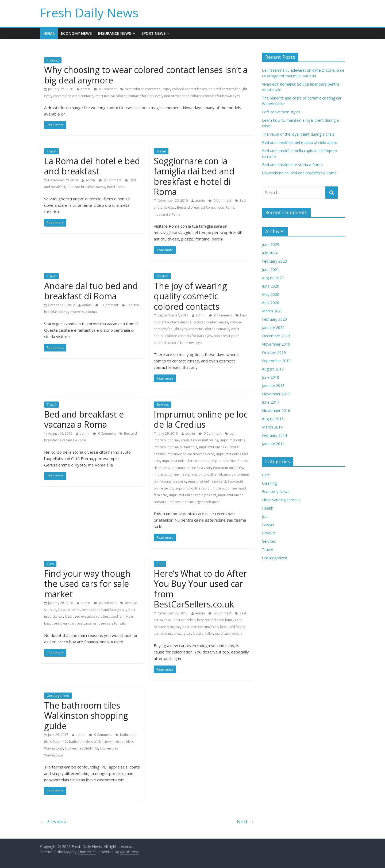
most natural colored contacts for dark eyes (129, 96)
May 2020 (271, 294)
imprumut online (233, 440)
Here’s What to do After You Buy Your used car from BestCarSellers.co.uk (200, 589)
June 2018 (271, 377)
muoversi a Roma (167, 214)
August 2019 (273, 369)
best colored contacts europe (147, 89)
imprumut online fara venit (191, 468)
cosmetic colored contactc (73, 96)
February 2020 (274, 319)
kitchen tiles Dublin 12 (82, 748)
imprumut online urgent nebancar (194, 502)
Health (268, 508)
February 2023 (274, 261)
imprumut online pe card (207, 481)
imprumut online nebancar (212, 474)
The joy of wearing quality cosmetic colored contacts (190, 296)
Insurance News (115, 33)
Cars (50, 564)
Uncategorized (58, 696)
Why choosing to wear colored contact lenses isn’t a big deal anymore (146, 75)
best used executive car (83, 616)
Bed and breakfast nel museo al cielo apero (300, 142)
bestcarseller (87, 623)
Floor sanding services (281, 500)
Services (163, 405)
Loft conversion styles (281, 112)
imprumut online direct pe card (190, 454)
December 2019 (276, 336)
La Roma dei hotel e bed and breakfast (92, 166)
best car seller (69, 610)
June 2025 (271, 245)
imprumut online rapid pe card (193, 495)
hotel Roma (116, 187)
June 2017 (271, 402)
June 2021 (271, 269)
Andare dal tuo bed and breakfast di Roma (91, 291)
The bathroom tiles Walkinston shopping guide (86, 716)
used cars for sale (112, 623)
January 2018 (273, 386)
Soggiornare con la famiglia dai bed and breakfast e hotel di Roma (194, 176)
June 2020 (271, 286)
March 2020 (272, 311)
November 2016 (276, 410)
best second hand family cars (104, 610)
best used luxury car (59, 623)
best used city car (167, 627)
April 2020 (271, 303)
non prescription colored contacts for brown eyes (202, 96)
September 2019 (276, 361)
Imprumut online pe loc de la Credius (201, 419)
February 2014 (274, 435)
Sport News (153, 33)
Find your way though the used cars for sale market (87, 584)
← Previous (53, 821)
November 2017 (276, 394)
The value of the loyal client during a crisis (298, 134)
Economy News (76, 33)
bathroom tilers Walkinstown (91, 742)
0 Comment (105, 89)
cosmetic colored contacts (209, 329)
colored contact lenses (189, 89)
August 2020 (273, 278)
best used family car (118, 616)
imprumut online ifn (228, 468)
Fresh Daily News (89, 13)
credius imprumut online (200, 440)
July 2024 (270, 253)
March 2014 (272, 427)
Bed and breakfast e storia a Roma (292, 165)
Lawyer (268, 525)
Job (265, 516)
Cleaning (269, 483)
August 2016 (273, 419)
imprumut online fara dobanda (186, 461)
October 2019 (274, 352)
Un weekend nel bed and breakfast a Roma (299, 173)
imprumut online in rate (172, 474)
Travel (51, 151)
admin (85, 89)
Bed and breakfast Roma (86, 187)
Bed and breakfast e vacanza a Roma (84, 419)
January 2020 (273, 328)
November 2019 (276, 344)
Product (53, 60)
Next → (245, 821)
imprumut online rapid (192, 488)
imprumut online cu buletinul (175, 447)
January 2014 (273, 444)
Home (49, 33)
